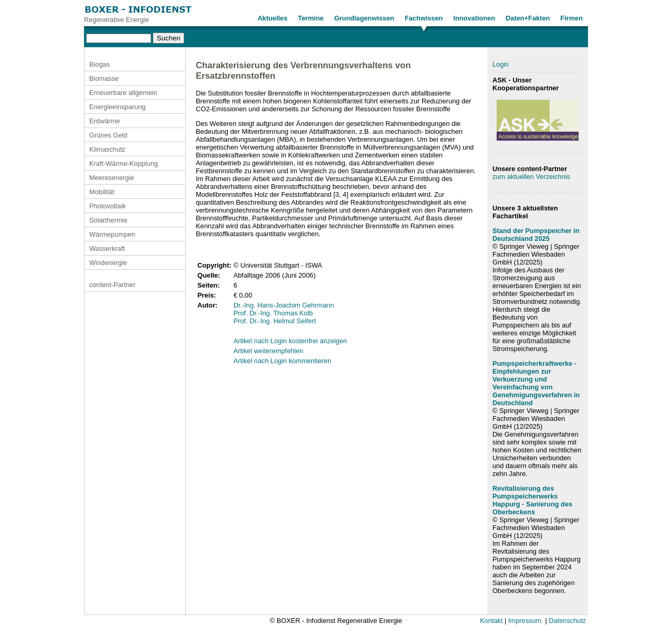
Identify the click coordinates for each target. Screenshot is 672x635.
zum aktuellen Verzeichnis (531, 177)
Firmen (571, 18)
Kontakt (491, 621)
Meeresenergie (112, 178)
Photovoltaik (108, 206)
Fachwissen (424, 18)
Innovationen (474, 18)
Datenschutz (567, 621)
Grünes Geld (108, 135)
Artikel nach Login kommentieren (282, 361)
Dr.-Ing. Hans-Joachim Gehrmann (284, 305)
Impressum (525, 621)
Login (501, 64)
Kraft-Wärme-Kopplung (124, 163)
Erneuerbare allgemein (123, 93)
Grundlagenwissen (364, 18)
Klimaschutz (107, 149)
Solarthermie (108, 220)
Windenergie (108, 263)
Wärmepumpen (112, 234)
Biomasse (104, 78)
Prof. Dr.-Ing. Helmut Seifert (275, 321)
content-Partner (112, 285)
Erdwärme (104, 121)
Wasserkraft (107, 248)
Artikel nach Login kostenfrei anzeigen (290, 341)
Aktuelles (273, 18)
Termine (311, 18)
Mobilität (102, 192)
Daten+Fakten (528, 18)
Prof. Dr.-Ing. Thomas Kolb (273, 313)
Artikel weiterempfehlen (269, 351)
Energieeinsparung (117, 107)
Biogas (99, 64)
